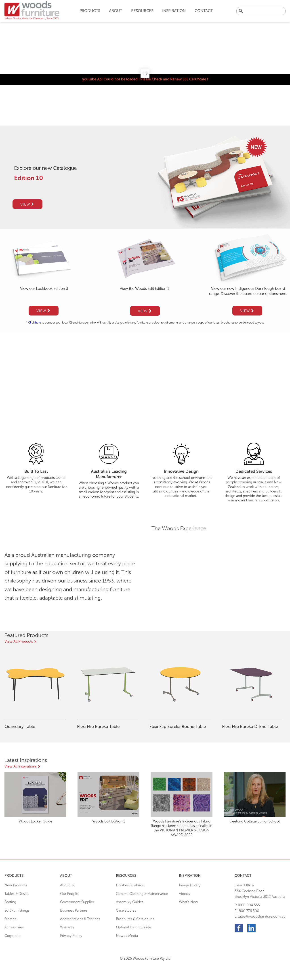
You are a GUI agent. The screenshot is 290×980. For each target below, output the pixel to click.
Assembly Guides (130, 902)
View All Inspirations (21, 766)
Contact (204, 11)
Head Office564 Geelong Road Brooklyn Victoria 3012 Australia (260, 891)
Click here (35, 323)
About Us (67, 885)
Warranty (67, 927)
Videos (184, 894)
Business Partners (74, 910)
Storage (11, 919)
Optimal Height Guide (133, 927)
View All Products (19, 641)
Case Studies (126, 910)
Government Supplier (77, 902)
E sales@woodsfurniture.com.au (260, 916)
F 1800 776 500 (247, 911)
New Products (16, 885)
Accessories (14, 927)
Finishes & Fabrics (130, 885)
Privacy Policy (71, 936)
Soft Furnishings (17, 910)
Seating (10, 902)
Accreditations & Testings (80, 919)
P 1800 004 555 (247, 905)
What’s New (188, 902)
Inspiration (174, 11)
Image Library (190, 885)
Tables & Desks (16, 894)
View (27, 204)
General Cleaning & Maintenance (142, 894)
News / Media (127, 936)
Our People (69, 894)
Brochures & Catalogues (135, 919)
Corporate (13, 936)
